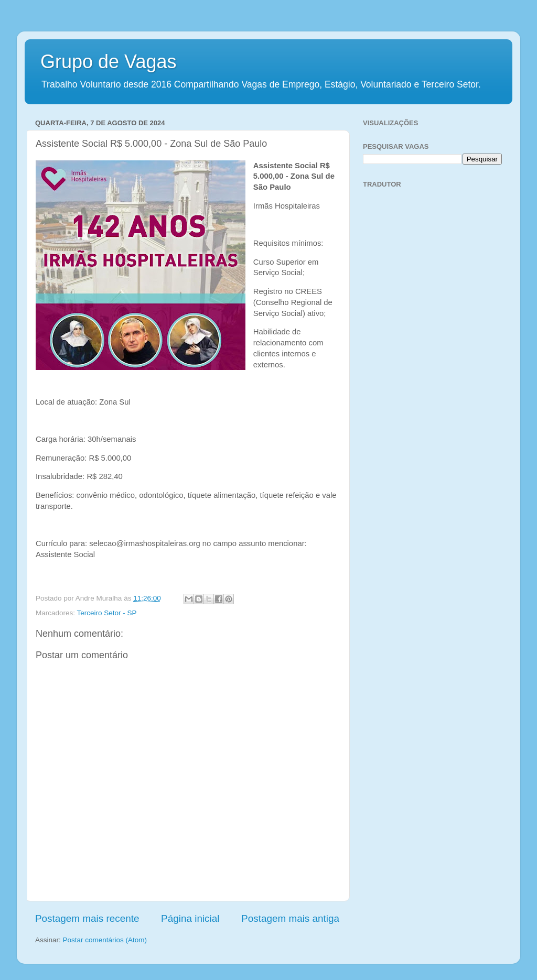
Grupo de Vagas (109, 62)
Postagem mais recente (87, 918)
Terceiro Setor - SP (107, 613)
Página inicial (190, 918)
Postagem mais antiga (290, 918)
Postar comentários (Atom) (105, 940)
